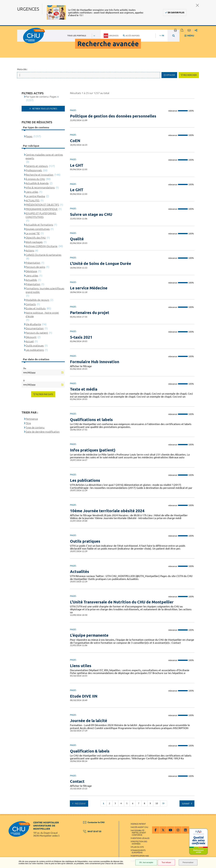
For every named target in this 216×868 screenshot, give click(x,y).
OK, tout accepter (146, 862)
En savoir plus (176, 13)
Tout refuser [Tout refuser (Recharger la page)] (166, 862)
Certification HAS (140, 856)
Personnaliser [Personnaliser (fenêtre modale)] (188, 862)
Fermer (197, 5)
